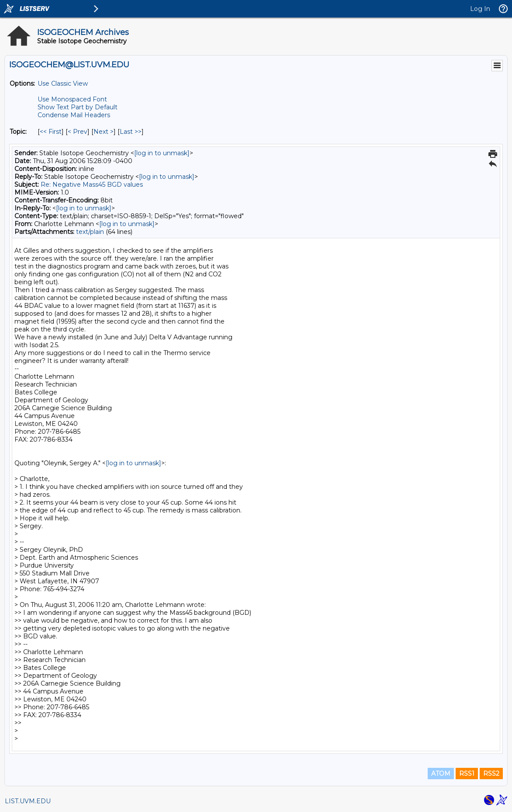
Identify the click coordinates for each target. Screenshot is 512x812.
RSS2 (491, 774)
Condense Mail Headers (74, 115)
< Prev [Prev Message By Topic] (78, 132)
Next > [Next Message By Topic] (104, 132)
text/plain (90, 232)
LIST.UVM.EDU (28, 801)
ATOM (441, 774)
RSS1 (467, 774)
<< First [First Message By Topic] (51, 132)
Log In (480, 9)
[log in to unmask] (162, 153)
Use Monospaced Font (72, 99)
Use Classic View (63, 84)
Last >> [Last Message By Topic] (131, 132)
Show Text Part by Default (78, 107)
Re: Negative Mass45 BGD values (92, 185)
